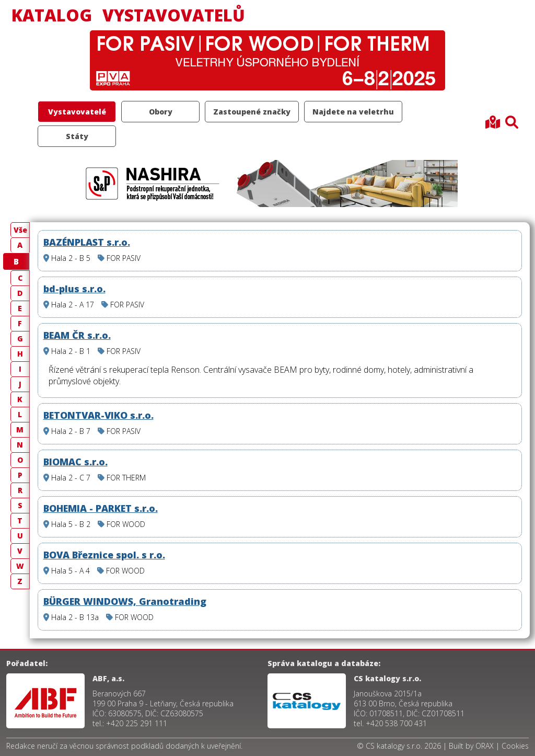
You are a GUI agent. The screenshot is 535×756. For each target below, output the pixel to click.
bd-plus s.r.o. (74, 289)
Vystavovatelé (77, 112)
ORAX (485, 746)
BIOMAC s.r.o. (75, 462)
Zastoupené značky (252, 112)
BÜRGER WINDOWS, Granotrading (125, 601)
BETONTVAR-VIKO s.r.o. (98, 415)
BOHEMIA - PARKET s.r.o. (101, 508)
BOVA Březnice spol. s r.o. (104, 555)
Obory (161, 112)
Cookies (515, 746)
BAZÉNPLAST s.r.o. (87, 242)
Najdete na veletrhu (353, 112)
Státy (77, 136)
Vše (20, 230)
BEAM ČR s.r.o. (77, 335)
